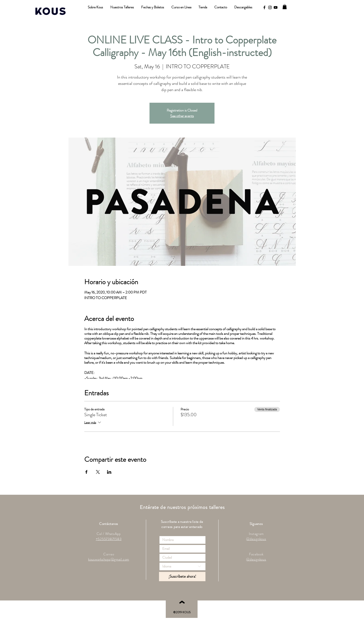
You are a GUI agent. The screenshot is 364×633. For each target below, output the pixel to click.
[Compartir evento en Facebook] (86, 472)
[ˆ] (182, 608)
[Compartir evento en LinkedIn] (109, 472)
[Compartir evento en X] (98, 472)
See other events (182, 116)
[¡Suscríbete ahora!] (182, 577)
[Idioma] (182, 566)
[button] (285, 7)
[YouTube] (276, 7)
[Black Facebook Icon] (264, 7)
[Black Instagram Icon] (270, 7)
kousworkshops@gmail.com (109, 559)
